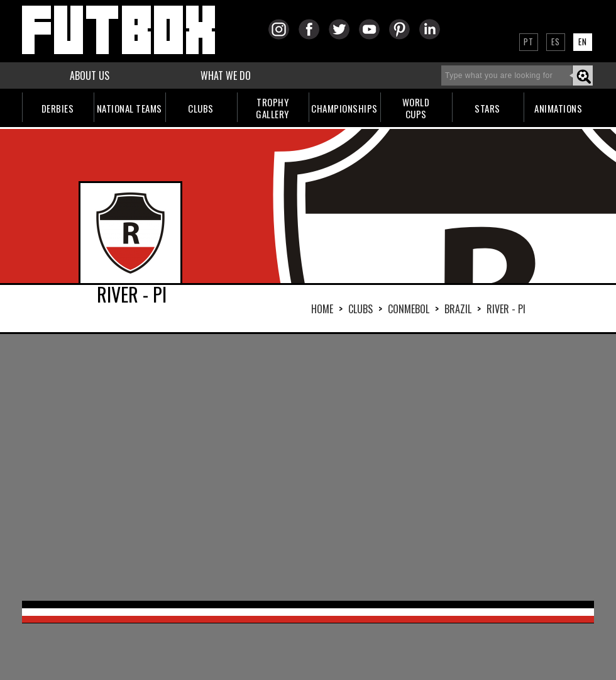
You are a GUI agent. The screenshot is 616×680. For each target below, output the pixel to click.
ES (556, 42)
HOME (322, 309)
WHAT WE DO (226, 75)
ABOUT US (90, 75)
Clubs (360, 309)
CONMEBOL (409, 309)
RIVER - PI (506, 309)
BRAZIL (458, 309)
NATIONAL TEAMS (129, 108)
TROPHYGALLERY (272, 108)
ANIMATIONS (558, 108)
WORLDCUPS (416, 108)
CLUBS (201, 108)
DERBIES (58, 108)
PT (529, 42)
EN (583, 42)
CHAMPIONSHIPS (344, 108)
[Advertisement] (274, 466)
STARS (487, 108)
